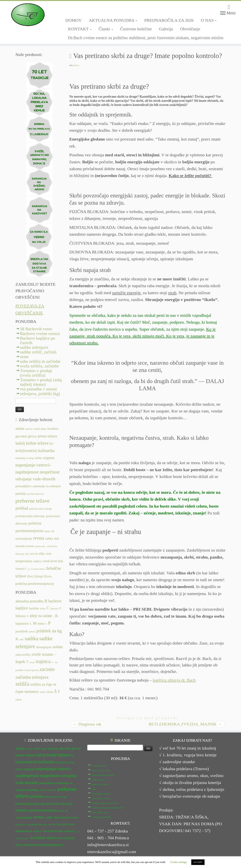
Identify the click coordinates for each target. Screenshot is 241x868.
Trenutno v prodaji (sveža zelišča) (36, 373)
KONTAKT (80, 29)
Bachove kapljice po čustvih (38, 340)
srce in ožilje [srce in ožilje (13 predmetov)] (38, 554)
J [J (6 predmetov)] (54, 616)
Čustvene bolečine (136, 29)
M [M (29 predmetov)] (35, 623)
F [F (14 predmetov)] (61, 608)
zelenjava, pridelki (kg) (40, 394)
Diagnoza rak (87, 724)
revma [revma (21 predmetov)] (39, 538)
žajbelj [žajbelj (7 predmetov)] (18, 700)
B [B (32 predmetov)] (46, 601)
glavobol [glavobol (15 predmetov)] (21, 436)
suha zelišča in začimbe (40, 361)
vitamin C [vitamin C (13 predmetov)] (21, 569)
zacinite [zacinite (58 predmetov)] (47, 669)
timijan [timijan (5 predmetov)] (32, 662)
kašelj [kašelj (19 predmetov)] (20, 443)
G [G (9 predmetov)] (27, 616)
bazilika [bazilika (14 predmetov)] (34, 608)
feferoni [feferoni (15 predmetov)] (20, 616)
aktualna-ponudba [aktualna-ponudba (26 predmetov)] (29, 601)
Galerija (166, 29)
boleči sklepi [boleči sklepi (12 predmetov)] (40, 429)
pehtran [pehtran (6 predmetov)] (32, 632)
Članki (106, 29)
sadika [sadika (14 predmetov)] (49, 539)
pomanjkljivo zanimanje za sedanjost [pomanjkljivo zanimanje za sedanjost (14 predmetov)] (38, 486)
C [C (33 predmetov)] (48, 608)
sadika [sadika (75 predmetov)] (31, 638)
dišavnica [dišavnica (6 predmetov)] (55, 609)
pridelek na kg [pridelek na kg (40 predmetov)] (49, 631)
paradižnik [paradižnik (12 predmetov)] (22, 631)
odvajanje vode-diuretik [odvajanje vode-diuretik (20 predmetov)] (35, 479)
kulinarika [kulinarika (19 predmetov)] (46, 451)
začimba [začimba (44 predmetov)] (23, 677)
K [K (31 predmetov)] (57, 616)
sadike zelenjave (34, 347)
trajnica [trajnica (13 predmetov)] (37, 561)
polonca (76, 65)
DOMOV (74, 20)
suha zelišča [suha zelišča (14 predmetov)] (23, 655)
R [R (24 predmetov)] (17, 639)
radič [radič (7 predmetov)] (21, 640)
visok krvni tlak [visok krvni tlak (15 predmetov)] (53, 561)
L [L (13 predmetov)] (31, 624)
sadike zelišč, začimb (38, 352)
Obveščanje (190, 29)
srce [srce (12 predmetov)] (27, 554)
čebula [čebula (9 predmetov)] (50, 692)
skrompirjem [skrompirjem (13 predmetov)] (44, 647)
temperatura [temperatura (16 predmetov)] (24, 561)
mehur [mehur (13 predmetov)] (38, 458)
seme (24, 357)
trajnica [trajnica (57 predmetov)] (43, 661)
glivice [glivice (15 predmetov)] (32, 436)
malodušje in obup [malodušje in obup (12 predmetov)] (25, 458)
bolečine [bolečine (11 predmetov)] (29, 429)
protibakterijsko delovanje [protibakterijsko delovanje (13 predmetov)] (30, 516)
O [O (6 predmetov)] (46, 624)
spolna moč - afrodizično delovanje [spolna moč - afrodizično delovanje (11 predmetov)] (31, 825)
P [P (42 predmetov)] (49, 623)
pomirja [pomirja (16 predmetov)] (21, 493)
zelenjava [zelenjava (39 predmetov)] (40, 677)
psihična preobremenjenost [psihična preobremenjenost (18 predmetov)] (36, 810)
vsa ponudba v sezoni (38, 389)
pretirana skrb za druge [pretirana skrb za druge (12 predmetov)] (40, 509)
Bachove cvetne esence (40, 333)
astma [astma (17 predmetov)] (20, 428)
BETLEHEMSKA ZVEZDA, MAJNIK (185, 724)
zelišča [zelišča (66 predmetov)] (22, 684)
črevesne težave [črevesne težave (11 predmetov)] (38, 569)
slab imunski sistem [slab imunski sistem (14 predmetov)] (66, 817)
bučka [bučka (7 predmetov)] (43, 609)
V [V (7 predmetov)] (52, 662)
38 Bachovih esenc (36, 329)
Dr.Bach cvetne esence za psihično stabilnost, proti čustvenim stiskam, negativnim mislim (146, 38)
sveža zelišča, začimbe (39, 366)
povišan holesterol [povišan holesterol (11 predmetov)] (35, 494)
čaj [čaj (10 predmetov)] (29, 569)
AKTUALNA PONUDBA (113, 20)
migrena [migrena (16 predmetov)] (49, 458)
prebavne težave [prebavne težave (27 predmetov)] (33, 501)
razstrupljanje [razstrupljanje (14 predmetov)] (24, 539)
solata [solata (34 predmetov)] (58, 647)
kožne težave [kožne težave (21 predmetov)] (37, 443)
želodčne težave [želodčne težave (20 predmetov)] (44, 838)
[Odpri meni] (223, 13)
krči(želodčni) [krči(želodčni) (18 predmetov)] (26, 451)
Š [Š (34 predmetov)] (56, 691)
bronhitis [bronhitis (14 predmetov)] (53, 429)
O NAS (209, 20)
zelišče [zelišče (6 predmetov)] (43, 692)
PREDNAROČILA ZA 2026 (169, 20)
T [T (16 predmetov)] (27, 662)
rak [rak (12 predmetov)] (53, 531)
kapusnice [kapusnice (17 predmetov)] (22, 623)
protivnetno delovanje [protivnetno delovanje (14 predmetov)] (59, 804)
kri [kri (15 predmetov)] (52, 444)
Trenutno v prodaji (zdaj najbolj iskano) (41, 382)
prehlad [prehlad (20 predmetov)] (22, 508)
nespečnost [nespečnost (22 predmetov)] (50, 472)
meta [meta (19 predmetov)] (41, 623)
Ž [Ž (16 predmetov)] (59, 692)
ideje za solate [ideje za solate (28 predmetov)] (41, 616)
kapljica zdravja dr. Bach (174, 680)
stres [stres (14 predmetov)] (49, 554)
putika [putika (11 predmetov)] (47, 531)
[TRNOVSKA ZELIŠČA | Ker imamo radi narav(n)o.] (28, 15)
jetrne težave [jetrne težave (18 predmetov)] (48, 436)
